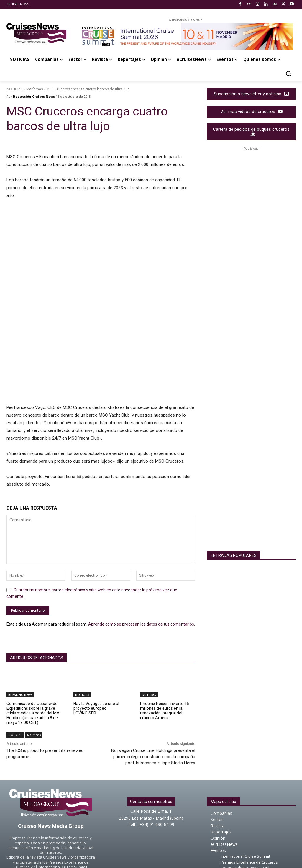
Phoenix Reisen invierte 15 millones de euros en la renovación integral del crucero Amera (165, 648)
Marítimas (35, 89)
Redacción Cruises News (34, 96)
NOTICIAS (14, 89)
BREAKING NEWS (20, 632)
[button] (288, 74)
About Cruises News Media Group (151, 833)
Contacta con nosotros (151, 739)
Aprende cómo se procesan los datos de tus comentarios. (142, 561)
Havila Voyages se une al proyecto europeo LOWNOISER (96, 645)
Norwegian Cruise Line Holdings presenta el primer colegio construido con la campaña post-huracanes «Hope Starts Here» (153, 694)
